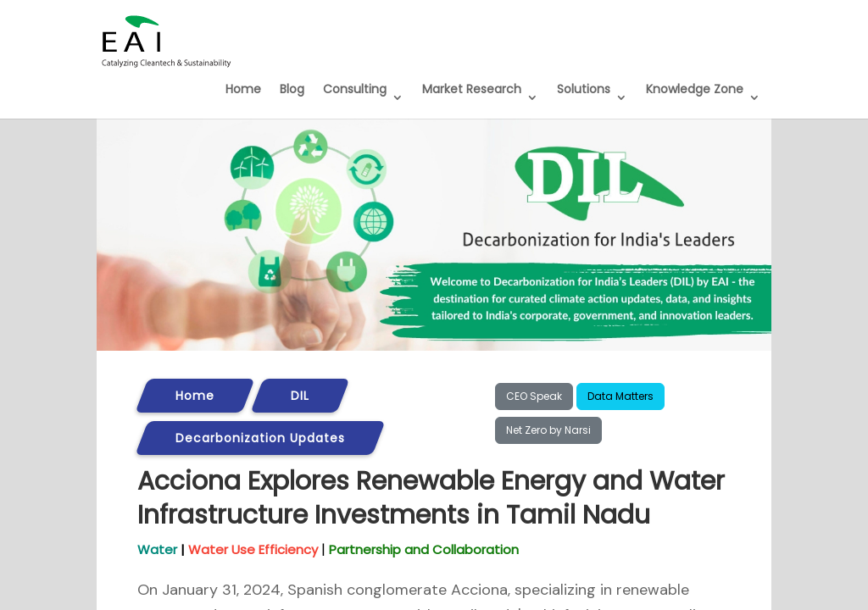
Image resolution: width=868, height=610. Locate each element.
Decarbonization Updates (260, 438)
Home (243, 89)
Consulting (355, 89)
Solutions (584, 89)
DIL (300, 396)
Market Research (472, 89)
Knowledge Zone (695, 89)
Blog (292, 89)
